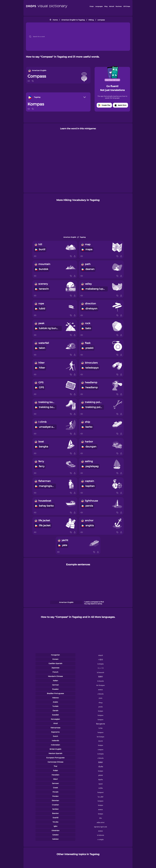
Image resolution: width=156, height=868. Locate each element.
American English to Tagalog (73, 20)
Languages (99, 6)
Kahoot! (112, 6)
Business (119, 6)
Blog (106, 6)
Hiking (91, 20)
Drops (92, 6)
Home (55, 20)
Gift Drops (127, 6)
